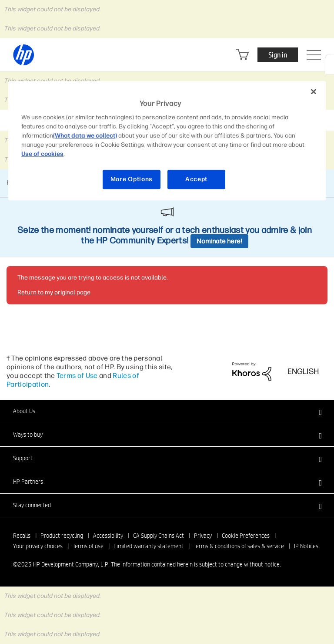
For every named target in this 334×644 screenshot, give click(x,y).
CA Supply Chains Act (159, 536)
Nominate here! (219, 241)
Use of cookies (42, 154)
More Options (132, 180)
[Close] (314, 91)
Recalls (22, 536)
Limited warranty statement (149, 546)
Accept (196, 180)
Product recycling (62, 536)
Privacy (203, 536)
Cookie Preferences (246, 536)
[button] (167, 411)
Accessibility (108, 536)
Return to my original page (54, 292)
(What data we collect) (85, 136)
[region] (167, 141)
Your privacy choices (38, 546)
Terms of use (88, 546)
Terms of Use (77, 376)
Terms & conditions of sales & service (239, 546)
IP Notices (306, 546)
